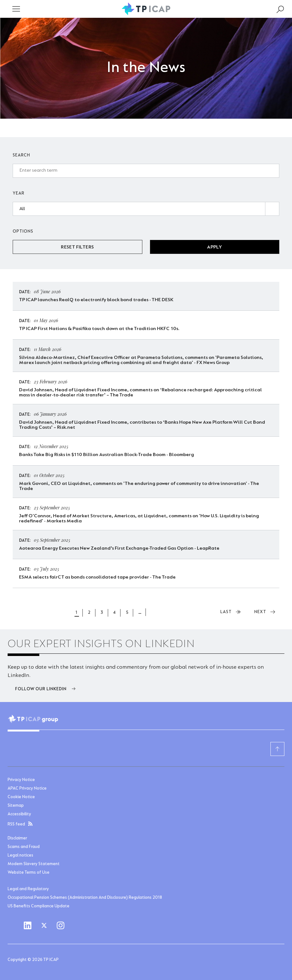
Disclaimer (17, 838)
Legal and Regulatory (28, 889)
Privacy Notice (21, 780)
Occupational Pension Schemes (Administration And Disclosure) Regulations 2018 (85, 898)
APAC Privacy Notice (27, 789)
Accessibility (19, 814)
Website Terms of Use (29, 873)
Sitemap (16, 806)
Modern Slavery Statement (34, 864)
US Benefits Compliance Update (39, 906)
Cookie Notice (21, 797)
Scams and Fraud (24, 847)
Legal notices (20, 856)
